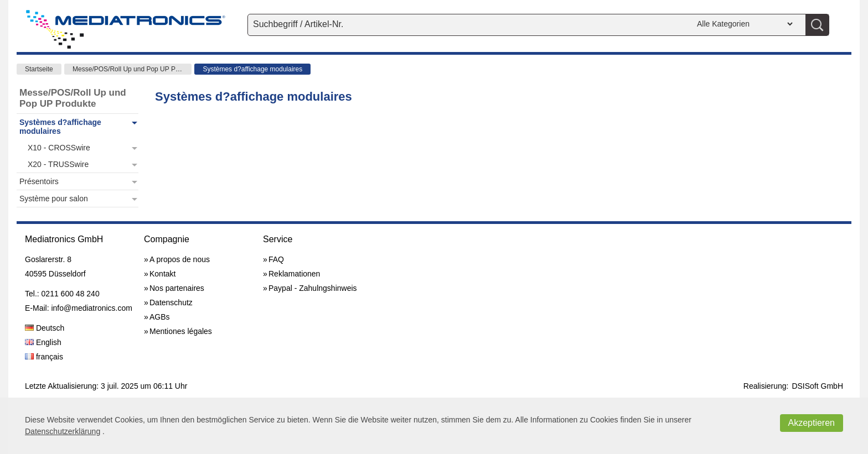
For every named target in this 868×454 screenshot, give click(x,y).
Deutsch (45, 328)
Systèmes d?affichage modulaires (252, 69)
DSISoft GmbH (817, 386)
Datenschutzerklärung (63, 431)
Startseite (39, 69)
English (43, 342)
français (44, 357)
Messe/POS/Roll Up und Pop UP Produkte (132, 69)
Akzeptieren (812, 423)
